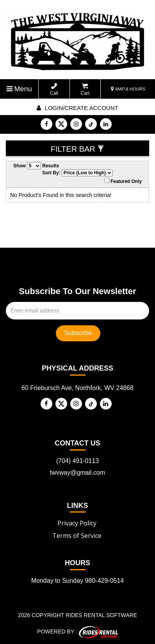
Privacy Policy (77, 523)
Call (54, 90)
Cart (85, 90)
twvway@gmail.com (78, 473)
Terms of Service (77, 536)
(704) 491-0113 (77, 461)
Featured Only (123, 181)
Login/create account (77, 108)
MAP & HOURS (128, 89)
